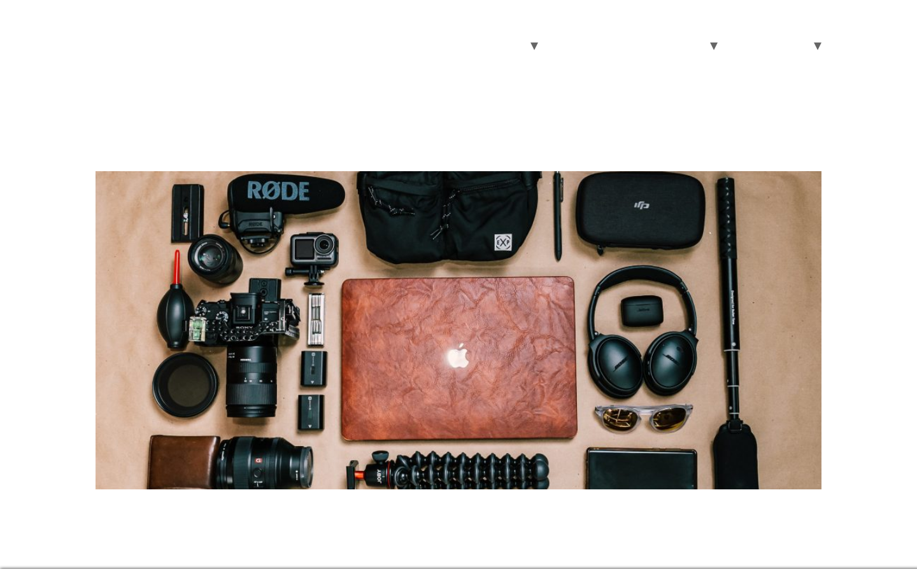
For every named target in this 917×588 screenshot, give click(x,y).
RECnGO (144, 30)
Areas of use (491, 45)
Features (567, 45)
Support (785, 45)
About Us (677, 45)
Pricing (622, 45)
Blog (737, 45)
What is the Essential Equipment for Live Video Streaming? (361, 148)
